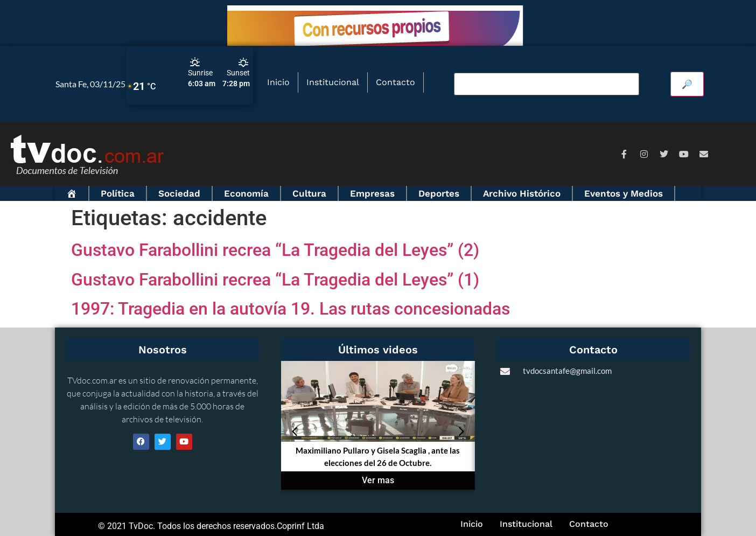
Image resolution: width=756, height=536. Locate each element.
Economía (246, 193)
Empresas (372, 193)
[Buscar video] (547, 84)
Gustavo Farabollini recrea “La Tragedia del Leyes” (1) (275, 280)
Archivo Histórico (522, 193)
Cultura (309, 193)
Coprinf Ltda (300, 526)
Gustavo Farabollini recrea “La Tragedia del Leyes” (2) (275, 250)
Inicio (278, 82)
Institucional (333, 82)
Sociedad (179, 193)
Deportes (439, 193)
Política (118, 193)
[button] (295, 431)
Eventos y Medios (624, 193)
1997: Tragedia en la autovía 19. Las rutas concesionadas (290, 309)
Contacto (395, 82)
